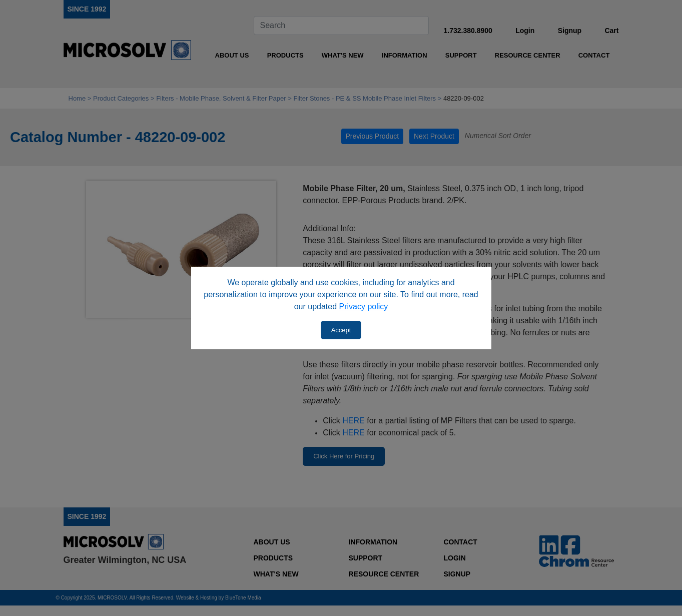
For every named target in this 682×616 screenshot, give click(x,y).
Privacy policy (364, 306)
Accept (341, 330)
